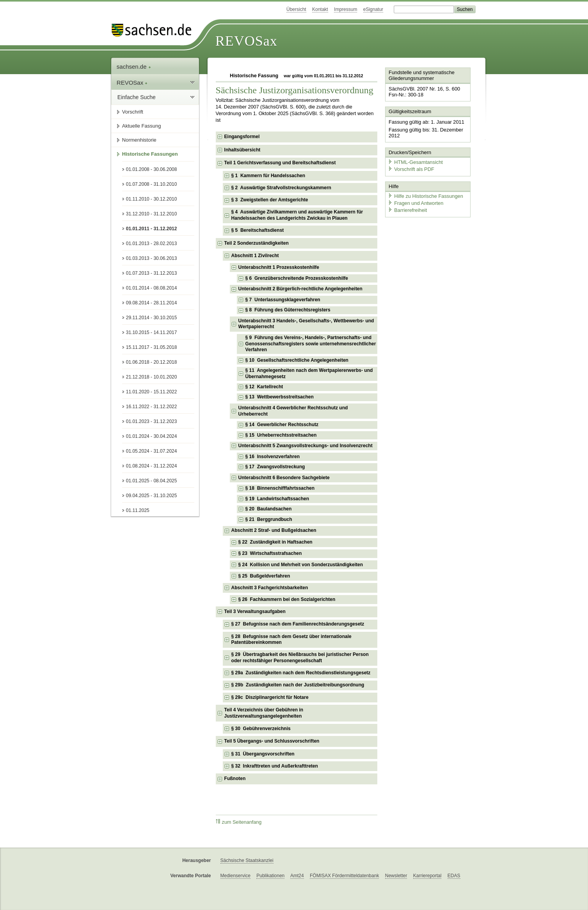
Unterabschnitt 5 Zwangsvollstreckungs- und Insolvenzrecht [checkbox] (306, 446)
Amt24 (297, 876)
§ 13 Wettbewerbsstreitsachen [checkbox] (280, 397)
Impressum (346, 9)
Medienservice (235, 876)
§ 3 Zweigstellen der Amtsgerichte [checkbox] (270, 200)
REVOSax (246, 41)
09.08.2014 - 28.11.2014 (152, 303)
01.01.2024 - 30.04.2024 (152, 436)
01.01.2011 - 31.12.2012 (152, 229)
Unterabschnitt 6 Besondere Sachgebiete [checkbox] (284, 478)
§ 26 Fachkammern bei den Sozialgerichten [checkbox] (287, 599)
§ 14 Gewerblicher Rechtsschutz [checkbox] (282, 425)
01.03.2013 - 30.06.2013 (152, 258)
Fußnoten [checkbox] (235, 778)
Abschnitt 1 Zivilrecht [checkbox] (255, 256)
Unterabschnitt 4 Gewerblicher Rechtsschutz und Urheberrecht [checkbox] (293, 411)
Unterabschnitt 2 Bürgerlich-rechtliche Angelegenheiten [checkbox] (300, 289)
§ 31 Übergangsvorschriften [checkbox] (263, 754)
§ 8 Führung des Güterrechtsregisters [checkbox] (288, 310)
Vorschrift (133, 112)
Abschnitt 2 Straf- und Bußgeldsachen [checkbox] (274, 530)
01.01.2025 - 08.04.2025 (152, 481)
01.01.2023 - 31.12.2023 (152, 421)
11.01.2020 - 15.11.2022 (152, 392)
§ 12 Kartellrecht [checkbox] (264, 387)
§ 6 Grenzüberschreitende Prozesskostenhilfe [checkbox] (297, 278)
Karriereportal (427, 876)
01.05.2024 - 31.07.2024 (152, 451)
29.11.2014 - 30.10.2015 (152, 318)
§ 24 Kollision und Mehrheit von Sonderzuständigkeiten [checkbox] (301, 565)
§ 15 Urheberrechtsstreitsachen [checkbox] (281, 435)
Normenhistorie (139, 140)
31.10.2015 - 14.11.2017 (152, 332)
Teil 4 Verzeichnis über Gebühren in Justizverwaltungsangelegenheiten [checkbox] (264, 713)
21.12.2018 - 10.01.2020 (152, 377)
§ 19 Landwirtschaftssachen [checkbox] (277, 499)
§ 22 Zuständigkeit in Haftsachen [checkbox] (275, 542)
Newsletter (396, 876)
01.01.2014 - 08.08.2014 (152, 288)
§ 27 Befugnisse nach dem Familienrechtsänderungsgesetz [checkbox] (298, 624)
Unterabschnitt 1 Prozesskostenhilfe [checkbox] (279, 267)
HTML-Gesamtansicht (415, 162)
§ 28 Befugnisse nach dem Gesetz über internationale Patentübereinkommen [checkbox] (291, 640)
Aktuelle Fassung (142, 126)
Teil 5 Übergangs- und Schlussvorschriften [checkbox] (272, 741)
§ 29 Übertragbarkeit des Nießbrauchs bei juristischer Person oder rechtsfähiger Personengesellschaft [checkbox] (300, 658)
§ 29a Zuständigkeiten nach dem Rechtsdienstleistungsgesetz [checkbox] (301, 673)
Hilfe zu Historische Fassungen (425, 196)
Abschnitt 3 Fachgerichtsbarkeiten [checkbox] (270, 588)
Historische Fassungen (150, 154)
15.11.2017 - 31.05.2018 (152, 347)
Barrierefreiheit (407, 210)
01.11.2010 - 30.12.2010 (152, 199)
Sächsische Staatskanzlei (247, 860)
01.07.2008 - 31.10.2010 (152, 184)
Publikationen (270, 876)
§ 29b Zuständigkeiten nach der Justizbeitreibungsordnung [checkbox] (298, 685)
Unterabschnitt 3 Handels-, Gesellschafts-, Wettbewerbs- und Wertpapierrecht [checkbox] (306, 324)
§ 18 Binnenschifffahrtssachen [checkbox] (280, 488)
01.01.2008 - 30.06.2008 (152, 169)
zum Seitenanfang (239, 822)
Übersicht (296, 9)
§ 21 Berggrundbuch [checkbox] (269, 519)
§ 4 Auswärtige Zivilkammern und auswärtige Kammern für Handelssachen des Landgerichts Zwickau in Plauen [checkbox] (297, 215)
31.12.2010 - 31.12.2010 (152, 214)
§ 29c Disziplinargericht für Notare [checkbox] (270, 697)
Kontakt (320, 9)
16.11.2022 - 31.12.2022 (152, 407)
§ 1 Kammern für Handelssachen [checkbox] (268, 176)
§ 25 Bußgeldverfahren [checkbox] (264, 576)
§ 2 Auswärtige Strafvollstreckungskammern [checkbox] (281, 188)
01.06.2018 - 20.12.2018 (152, 362)
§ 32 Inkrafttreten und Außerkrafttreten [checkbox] (275, 766)
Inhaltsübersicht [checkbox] (242, 150)
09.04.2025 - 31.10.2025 (152, 496)
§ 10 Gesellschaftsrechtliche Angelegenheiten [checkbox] (297, 360)
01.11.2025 (138, 510)
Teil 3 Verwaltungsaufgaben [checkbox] (255, 611)
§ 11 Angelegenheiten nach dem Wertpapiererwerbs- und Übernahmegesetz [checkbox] (309, 373)
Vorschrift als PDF (411, 169)
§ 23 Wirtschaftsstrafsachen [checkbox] (270, 553)
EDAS (454, 876)
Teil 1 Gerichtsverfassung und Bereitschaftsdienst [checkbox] (280, 163)
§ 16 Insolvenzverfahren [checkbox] (273, 457)
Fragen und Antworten (416, 203)
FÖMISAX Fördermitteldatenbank (344, 876)
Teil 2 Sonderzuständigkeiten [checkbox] (257, 243)
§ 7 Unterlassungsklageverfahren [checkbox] (283, 300)
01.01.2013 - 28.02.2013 (152, 243)
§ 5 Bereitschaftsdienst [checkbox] (258, 230)
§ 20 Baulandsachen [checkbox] (269, 509)
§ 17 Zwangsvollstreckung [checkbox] (275, 467)
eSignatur (373, 9)
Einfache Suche (137, 97)
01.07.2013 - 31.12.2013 (152, 273)
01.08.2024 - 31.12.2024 (152, 466)
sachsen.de (134, 67)
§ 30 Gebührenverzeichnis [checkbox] (261, 729)
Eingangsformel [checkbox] (242, 137)
